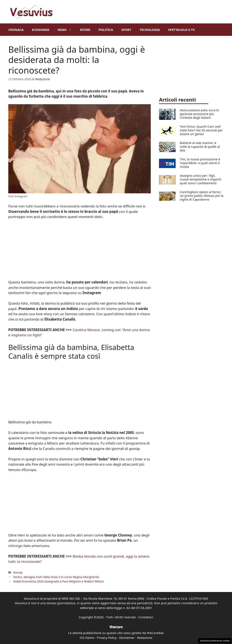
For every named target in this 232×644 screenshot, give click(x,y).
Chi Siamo (87, 638)
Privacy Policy (107, 638)
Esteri (85, 30)
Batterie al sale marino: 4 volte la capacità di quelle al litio (200, 146)
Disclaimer (127, 638)
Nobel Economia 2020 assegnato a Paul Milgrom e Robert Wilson (58, 581)
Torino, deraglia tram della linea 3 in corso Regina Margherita (56, 577)
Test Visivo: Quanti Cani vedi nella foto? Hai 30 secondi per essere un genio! (201, 130)
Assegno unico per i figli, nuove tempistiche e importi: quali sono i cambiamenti (201, 179)
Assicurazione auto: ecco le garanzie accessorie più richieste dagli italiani (199, 114)
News (67, 30)
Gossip (18, 572)
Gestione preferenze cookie (215, 641)
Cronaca (16, 30)
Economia (41, 30)
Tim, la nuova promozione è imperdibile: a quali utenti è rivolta (200, 163)
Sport (126, 30)
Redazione (145, 638)
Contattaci (146, 617)
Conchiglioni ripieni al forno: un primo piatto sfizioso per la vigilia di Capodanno (202, 196)
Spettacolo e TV (181, 30)
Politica (106, 30)
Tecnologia (150, 30)
